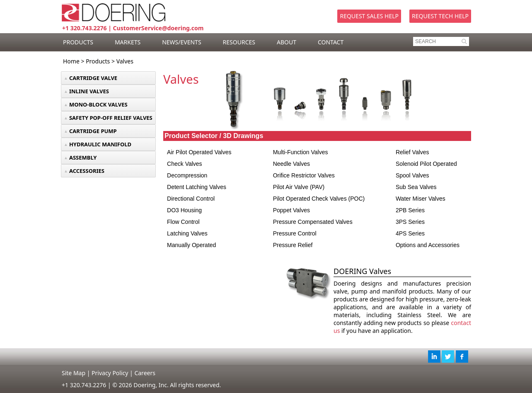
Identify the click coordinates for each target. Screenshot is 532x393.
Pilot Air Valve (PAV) (299, 187)
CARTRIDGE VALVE (93, 78)
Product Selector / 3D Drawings (214, 136)
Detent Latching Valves (197, 187)
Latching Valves (187, 233)
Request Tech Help (440, 16)
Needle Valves (291, 164)
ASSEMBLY (83, 158)
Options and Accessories (428, 245)
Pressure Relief (293, 245)
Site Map (74, 373)
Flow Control (183, 222)
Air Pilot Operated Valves (199, 152)
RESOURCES (239, 42)
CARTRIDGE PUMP (93, 131)
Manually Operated (191, 245)
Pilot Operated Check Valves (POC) (319, 199)
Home (71, 61)
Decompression (187, 175)
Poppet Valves (291, 210)
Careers (145, 373)
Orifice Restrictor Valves (304, 175)
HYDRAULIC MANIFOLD (100, 144)
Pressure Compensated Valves (313, 222)
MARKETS (128, 42)
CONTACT (331, 42)
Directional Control (191, 199)
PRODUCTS (78, 42)
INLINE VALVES (89, 91)
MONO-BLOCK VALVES (98, 104)
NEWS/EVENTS (181, 42)
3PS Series (410, 222)
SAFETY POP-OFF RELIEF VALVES (111, 118)
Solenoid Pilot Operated (426, 164)
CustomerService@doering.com (158, 28)
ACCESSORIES (87, 171)
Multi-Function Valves (301, 152)
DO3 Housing (184, 210)
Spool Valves (412, 175)
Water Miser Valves (421, 199)
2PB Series (410, 210)
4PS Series (410, 233)
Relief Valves (412, 152)
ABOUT (287, 42)
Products (98, 61)
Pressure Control (295, 233)
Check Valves (185, 164)
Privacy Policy (110, 373)
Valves (125, 61)
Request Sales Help (369, 16)
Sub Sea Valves (416, 187)
